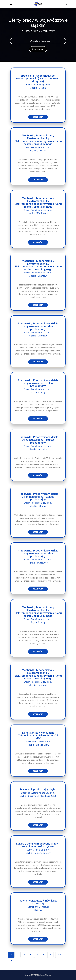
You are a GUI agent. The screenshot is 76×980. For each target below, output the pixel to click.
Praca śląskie (30, 31)
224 (60, 955)
